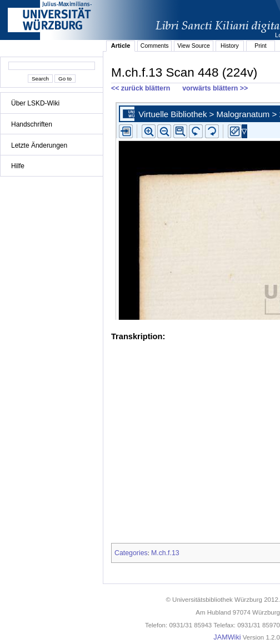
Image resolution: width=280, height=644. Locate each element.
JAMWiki (227, 637)
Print (261, 46)
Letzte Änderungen (39, 145)
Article (121, 46)
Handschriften (32, 124)
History (230, 46)
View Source (194, 46)
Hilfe (18, 166)
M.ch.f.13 (165, 553)
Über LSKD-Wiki (35, 103)
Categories (131, 553)
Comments (155, 46)
